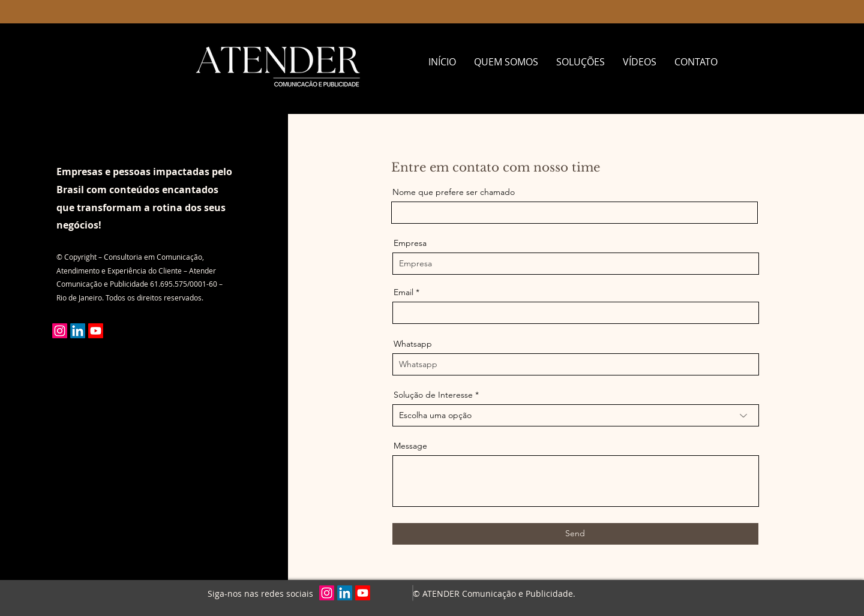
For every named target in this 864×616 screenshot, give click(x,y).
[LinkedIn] (78, 331)
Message (410, 446)
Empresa (410, 243)
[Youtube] (96, 331)
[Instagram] (60, 331)
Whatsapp (413, 344)
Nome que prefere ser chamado (454, 192)
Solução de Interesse (433, 395)
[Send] (575, 534)
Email (403, 292)
